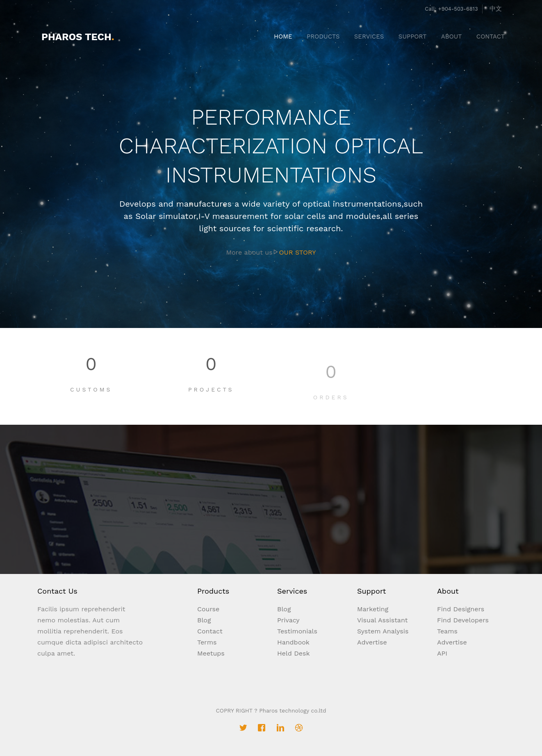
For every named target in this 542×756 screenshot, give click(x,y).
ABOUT (452, 36)
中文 (496, 9)
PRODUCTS (323, 36)
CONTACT (491, 36)
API (442, 653)
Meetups (211, 653)
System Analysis (383, 631)
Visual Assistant (382, 620)
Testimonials (297, 631)
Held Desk (294, 653)
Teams (447, 631)
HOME (283, 36)
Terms (207, 642)
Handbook (293, 642)
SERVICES (369, 36)
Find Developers (463, 620)
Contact (210, 631)
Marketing (373, 609)
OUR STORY (298, 252)
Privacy (288, 620)
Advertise (372, 642)
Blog (204, 620)
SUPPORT (413, 36)
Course (208, 609)
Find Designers (461, 609)
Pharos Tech (78, 37)
